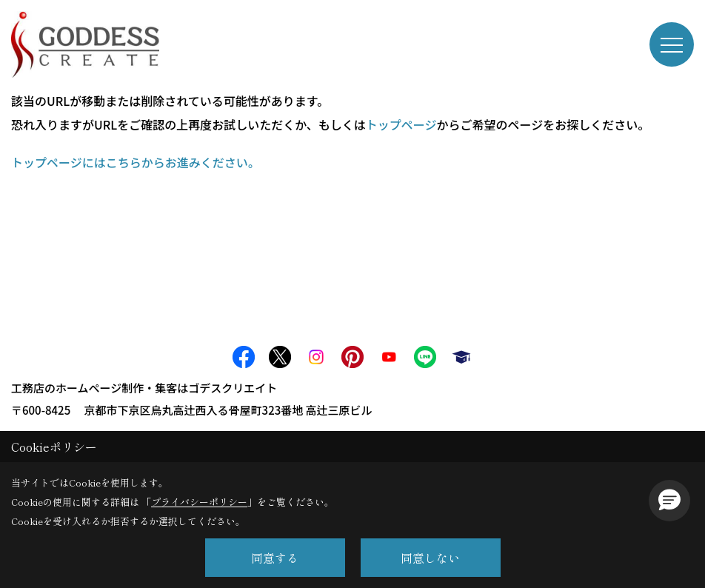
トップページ (401, 124)
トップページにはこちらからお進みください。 (136, 162)
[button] (669, 501)
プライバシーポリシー (199, 502)
